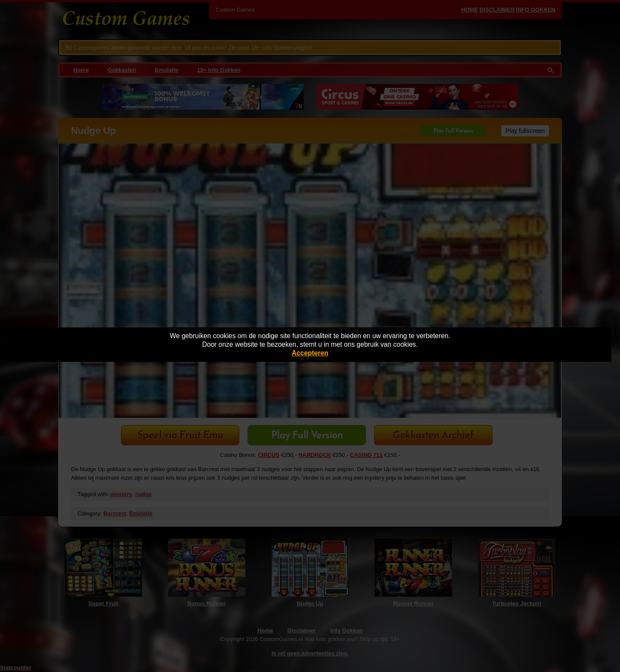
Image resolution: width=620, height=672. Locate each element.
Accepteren (310, 353)
